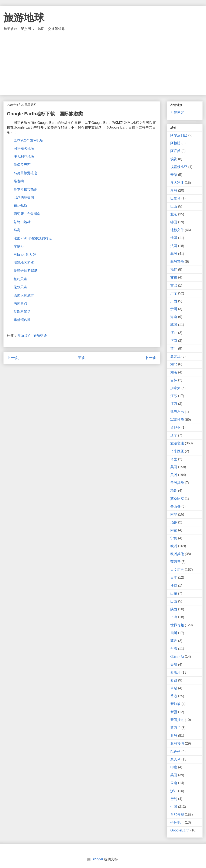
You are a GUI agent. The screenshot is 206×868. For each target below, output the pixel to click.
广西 (174, 301)
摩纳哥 (19, 246)
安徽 (174, 175)
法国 (174, 246)
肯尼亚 (175, 428)
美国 (174, 467)
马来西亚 (177, 451)
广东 (174, 293)
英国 (174, 775)
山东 (174, 593)
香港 (174, 696)
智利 (174, 799)
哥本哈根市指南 (25, 189)
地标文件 (25, 336)
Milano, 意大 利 (25, 255)
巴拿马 (175, 198)
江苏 (174, 396)
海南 (174, 317)
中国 (174, 807)
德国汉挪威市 (24, 295)
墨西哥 (175, 507)
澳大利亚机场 (24, 157)
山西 (174, 601)
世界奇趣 (177, 625)
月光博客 (177, 112)
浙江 (174, 791)
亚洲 (174, 736)
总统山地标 (22, 222)
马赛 (17, 230)
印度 (174, 767)
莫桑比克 (177, 499)
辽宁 (174, 435)
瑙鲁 (174, 522)
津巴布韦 (177, 412)
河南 (174, 341)
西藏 (174, 680)
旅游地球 (24, 18)
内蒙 (174, 530)
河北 (174, 333)
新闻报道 (177, 720)
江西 (174, 404)
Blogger (97, 859)
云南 (174, 783)
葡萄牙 (175, 562)
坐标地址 (177, 822)
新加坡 (175, 704)
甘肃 (174, 277)
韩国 (174, 325)
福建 (174, 269)
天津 (174, 665)
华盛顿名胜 (22, 320)
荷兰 (174, 348)
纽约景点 (20, 279)
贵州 (174, 309)
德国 (174, 222)
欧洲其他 (177, 554)
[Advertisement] (103, 63)
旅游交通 (40, 336)
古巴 (174, 285)
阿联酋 (175, 151)
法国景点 (20, 303)
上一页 (13, 358)
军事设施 (177, 420)
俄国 (174, 238)
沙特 (174, 586)
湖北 (174, 364)
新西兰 (175, 728)
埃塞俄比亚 (179, 167)
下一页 (151, 358)
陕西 (174, 609)
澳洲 (174, 190)
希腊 (174, 688)
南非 (174, 514)
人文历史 (177, 570)
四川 (174, 633)
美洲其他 (177, 483)
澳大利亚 (177, 183)
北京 (174, 214)
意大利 (175, 759)
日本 (174, 577)
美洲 (174, 475)
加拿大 (175, 388)
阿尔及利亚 (179, 135)
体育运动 (177, 657)
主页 (82, 358)
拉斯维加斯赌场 (25, 271)
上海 (174, 617)
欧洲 (174, 546)
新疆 (174, 712)
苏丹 (174, 641)
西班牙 (175, 672)
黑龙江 (175, 356)
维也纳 (19, 181)
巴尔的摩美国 (24, 197)
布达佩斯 (20, 206)
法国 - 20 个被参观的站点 (33, 238)
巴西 (174, 206)
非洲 (174, 254)
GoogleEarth (180, 830)
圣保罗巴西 (22, 165)
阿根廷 (175, 143)
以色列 (175, 751)
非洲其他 (177, 262)
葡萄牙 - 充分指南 (27, 214)
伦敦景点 (20, 287)
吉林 (174, 380)
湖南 (174, 372)
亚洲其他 (177, 743)
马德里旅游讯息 (25, 173)
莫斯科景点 (22, 312)
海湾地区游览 (24, 263)
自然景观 (177, 815)
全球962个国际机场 (28, 140)
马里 (174, 459)
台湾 (174, 649)
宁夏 (174, 538)
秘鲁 (174, 491)
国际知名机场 (24, 149)
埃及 (174, 159)
